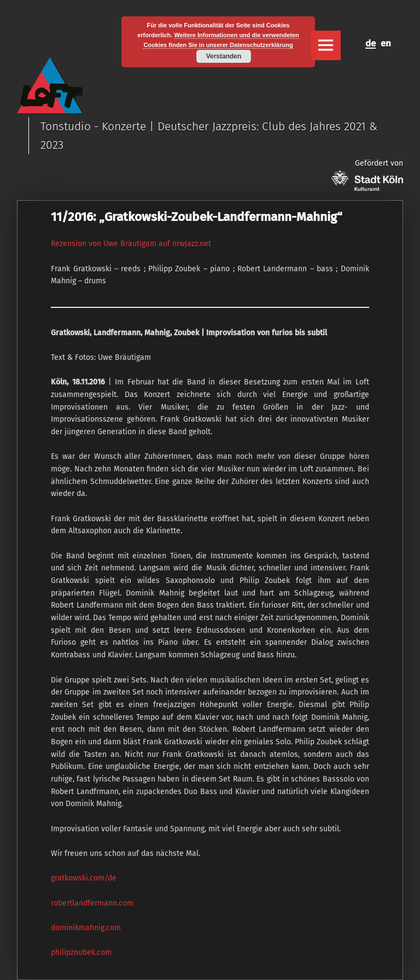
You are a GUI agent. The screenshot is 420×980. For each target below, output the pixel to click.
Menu (326, 45)
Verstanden (224, 56)
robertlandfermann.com (92, 903)
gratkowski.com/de (84, 878)
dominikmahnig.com (86, 928)
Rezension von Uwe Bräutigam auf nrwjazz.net (131, 244)
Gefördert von (367, 175)
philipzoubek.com (81, 952)
